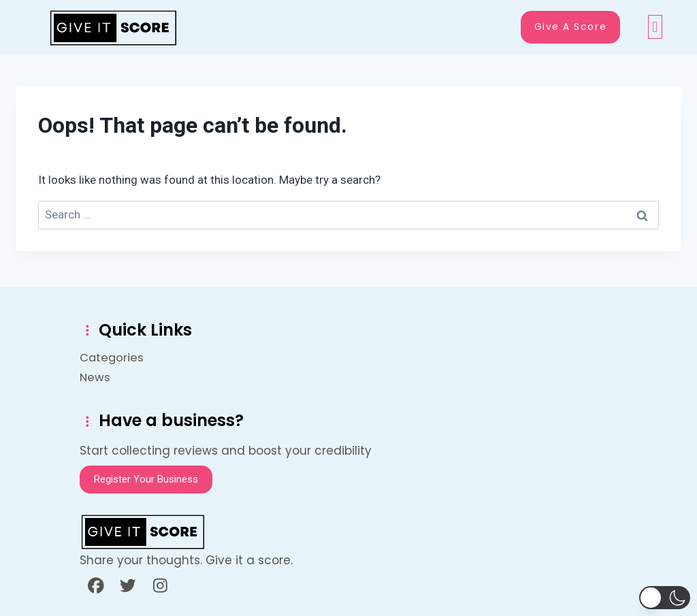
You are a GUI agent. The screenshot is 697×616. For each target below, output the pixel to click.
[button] (655, 28)
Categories (126, 356)
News (95, 376)
